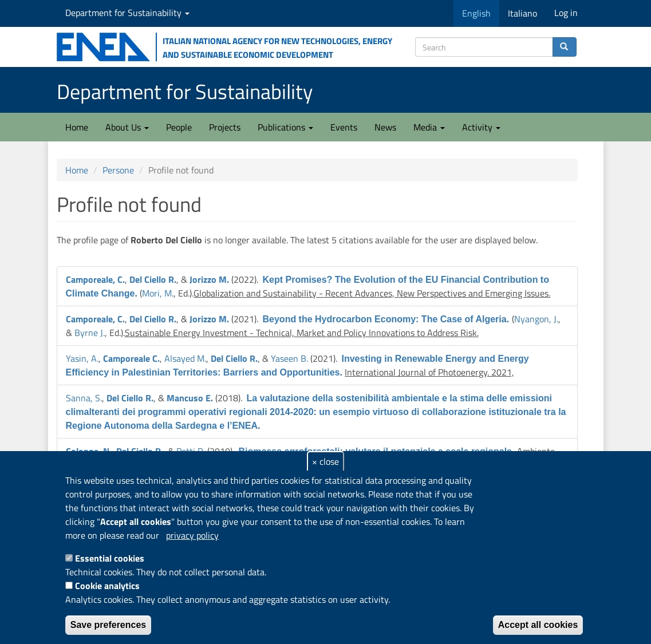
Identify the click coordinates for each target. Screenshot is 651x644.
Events (344, 127)
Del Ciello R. (153, 279)
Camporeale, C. (95, 279)
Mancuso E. (190, 398)
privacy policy (192, 535)
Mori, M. (158, 293)
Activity (481, 127)
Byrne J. (90, 333)
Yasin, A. (82, 358)
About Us (127, 127)
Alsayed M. (185, 358)
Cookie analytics (107, 586)
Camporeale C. (131, 358)
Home (77, 127)
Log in (566, 13)
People (179, 127)
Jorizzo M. (209, 279)
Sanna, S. (84, 398)
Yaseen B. (289, 358)
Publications (285, 127)
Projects (225, 127)
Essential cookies (110, 558)
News (385, 127)
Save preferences (108, 625)
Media (429, 127)
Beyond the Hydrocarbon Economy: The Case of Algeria (385, 319)
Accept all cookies (538, 625)
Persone (118, 170)
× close (325, 461)
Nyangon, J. (536, 319)
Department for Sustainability (127, 13)
